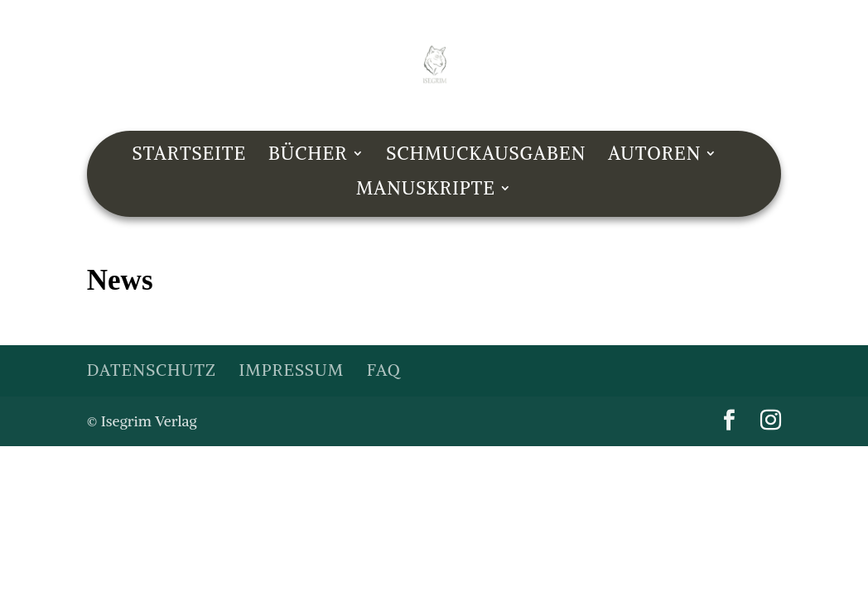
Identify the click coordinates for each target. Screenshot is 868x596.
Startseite (190, 156)
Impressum (292, 370)
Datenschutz (152, 370)
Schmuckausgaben (486, 156)
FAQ (384, 370)
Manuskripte (426, 191)
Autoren (654, 156)
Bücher (308, 156)
